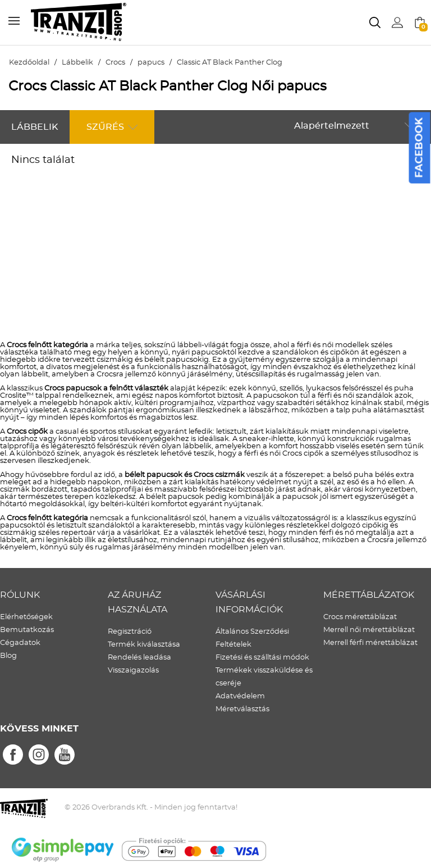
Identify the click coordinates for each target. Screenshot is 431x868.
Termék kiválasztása (144, 645)
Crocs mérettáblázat (360, 617)
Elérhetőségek (26, 617)
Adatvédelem (240, 696)
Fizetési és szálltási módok (262, 658)
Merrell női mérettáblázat (369, 630)
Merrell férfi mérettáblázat (370, 643)
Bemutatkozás (27, 630)
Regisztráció (130, 632)
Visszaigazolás (133, 671)
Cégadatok (20, 643)
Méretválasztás (242, 709)
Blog (8, 656)
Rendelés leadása (139, 658)
